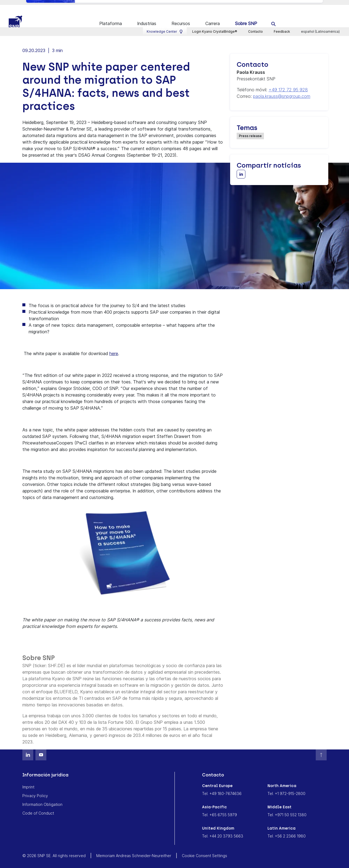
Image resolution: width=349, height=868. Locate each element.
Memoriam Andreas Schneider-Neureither (134, 850)
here (114, 348)
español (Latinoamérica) (321, 4)
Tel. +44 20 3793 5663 (223, 831)
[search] (274, 18)
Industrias (147, 19)
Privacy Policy (35, 790)
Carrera (213, 19)
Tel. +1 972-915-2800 (286, 788)
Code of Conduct (38, 808)
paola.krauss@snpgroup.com (282, 91)
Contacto (255, 4)
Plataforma (111, 19)
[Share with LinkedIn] (241, 169)
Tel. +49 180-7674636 (222, 788)
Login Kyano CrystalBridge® (215, 4)
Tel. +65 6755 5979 (219, 810)
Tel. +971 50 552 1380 (287, 810)
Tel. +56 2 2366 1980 (287, 831)
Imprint (28, 782)
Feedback (282, 4)
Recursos (181, 19)
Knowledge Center (165, 4)
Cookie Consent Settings (204, 850)
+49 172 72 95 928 (288, 84)
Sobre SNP (246, 19)
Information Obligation (42, 799)
